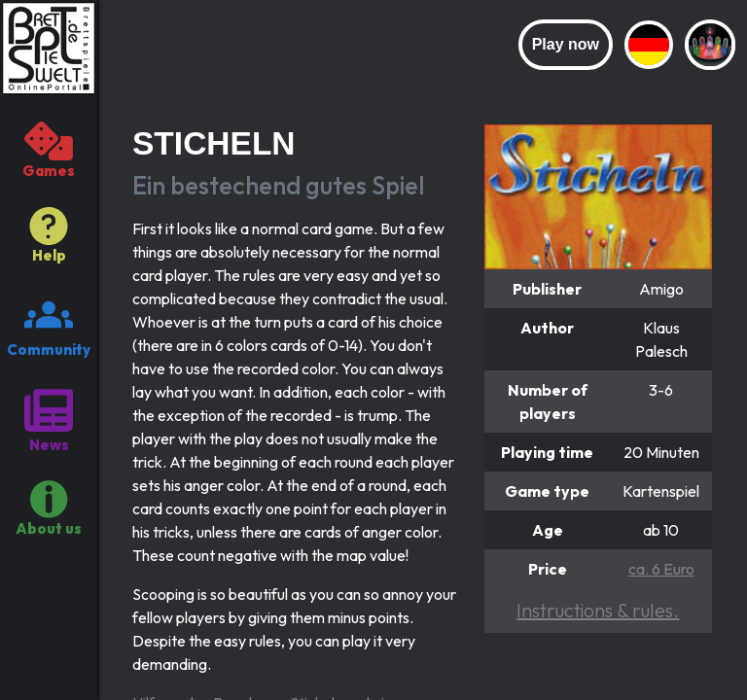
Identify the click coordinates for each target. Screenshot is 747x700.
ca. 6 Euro (661, 569)
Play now (566, 44)
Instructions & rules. (598, 610)
